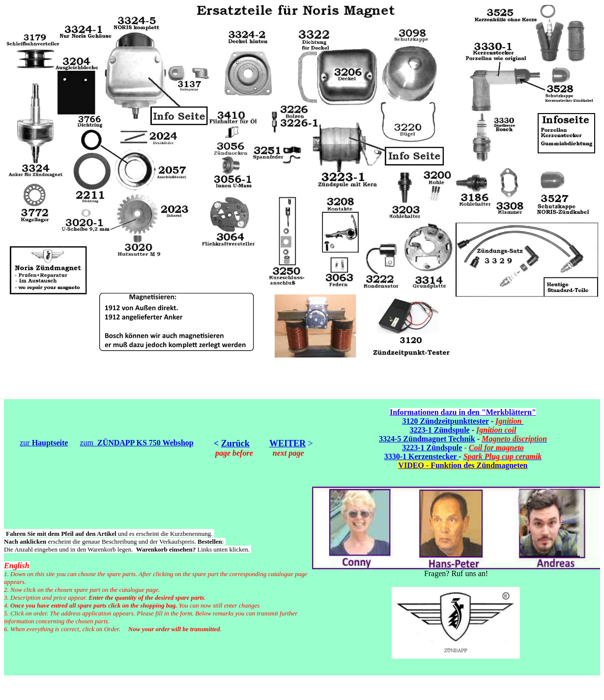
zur (44, 443)
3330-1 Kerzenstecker (422, 456)
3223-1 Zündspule (439, 430)
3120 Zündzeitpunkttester (446, 421)
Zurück (235, 443)
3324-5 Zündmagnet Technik (427, 439)
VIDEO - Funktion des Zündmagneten (463, 465)
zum (136, 443)
